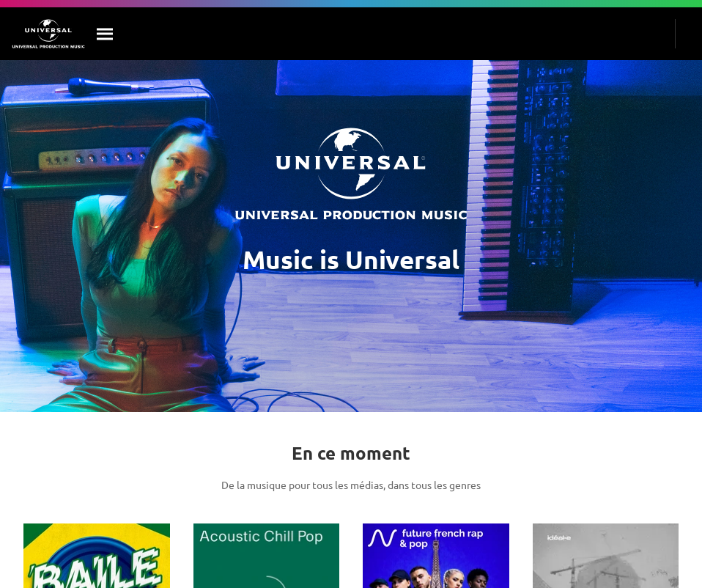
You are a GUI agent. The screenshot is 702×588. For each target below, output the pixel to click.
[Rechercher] (106, 34)
